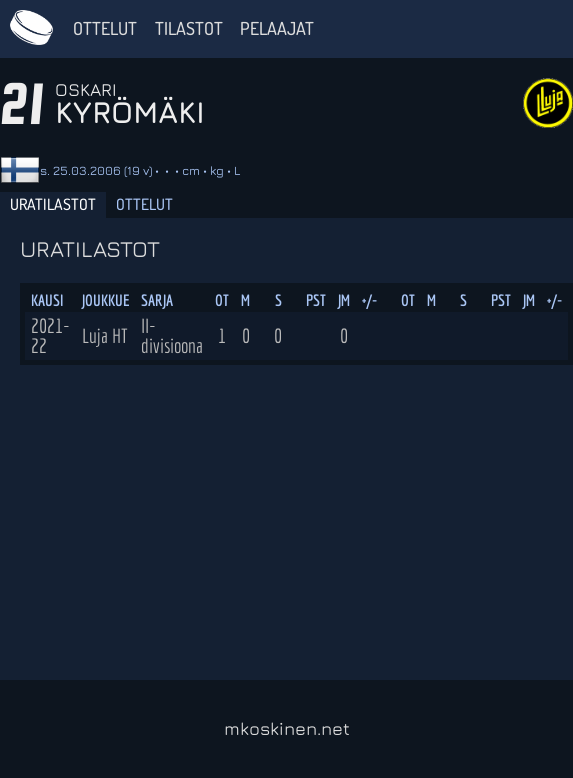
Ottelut (105, 28)
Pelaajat (277, 28)
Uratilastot (53, 204)
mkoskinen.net (287, 728)
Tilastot (189, 28)
